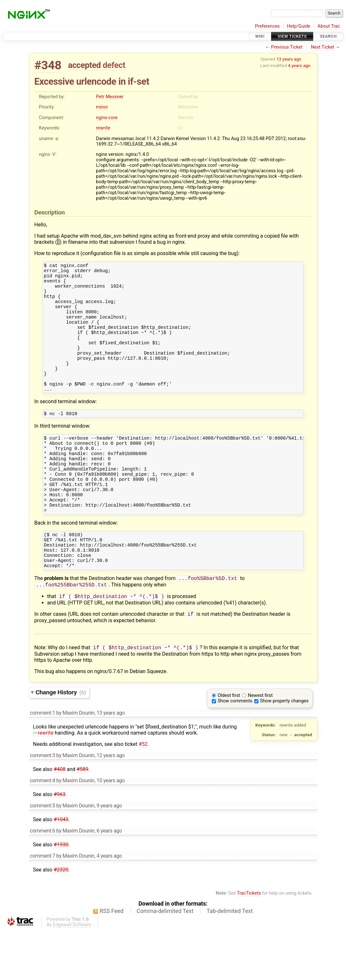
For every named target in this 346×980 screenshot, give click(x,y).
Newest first (260, 745)
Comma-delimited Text (165, 961)
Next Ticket (323, 47)
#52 (143, 794)
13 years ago (289, 59)
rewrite (103, 128)
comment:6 (42, 880)
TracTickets (249, 943)
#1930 (61, 894)
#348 (48, 65)
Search (328, 36)
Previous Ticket (287, 47)
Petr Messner (110, 97)
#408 (60, 819)
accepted (84, 65)
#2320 (61, 919)
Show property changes (284, 751)
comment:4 (42, 830)
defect (114, 65)
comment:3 (42, 805)
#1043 (61, 869)
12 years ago (111, 805)
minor (102, 107)
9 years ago (109, 855)
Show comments (235, 751)
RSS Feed (112, 961)
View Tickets (292, 36)
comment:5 (42, 855)
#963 (60, 844)
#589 (83, 819)
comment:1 (42, 762)
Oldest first (229, 745)
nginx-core (107, 118)
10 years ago (111, 830)
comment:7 (42, 905)
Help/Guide (299, 26)
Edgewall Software (72, 974)
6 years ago (109, 880)
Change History (61, 742)
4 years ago (299, 65)
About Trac (329, 26)
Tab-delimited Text (230, 961)
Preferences (267, 26)
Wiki (260, 36)
